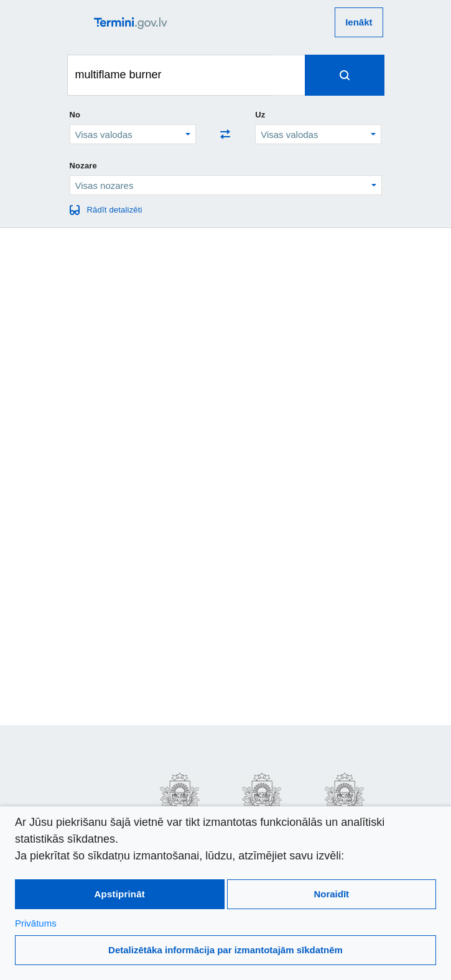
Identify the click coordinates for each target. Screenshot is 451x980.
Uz (260, 115)
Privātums (36, 923)
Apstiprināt (120, 894)
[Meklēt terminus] (170, 75)
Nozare (84, 166)
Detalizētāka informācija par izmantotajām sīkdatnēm (225, 950)
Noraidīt (331, 894)
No (75, 115)
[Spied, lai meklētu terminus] (345, 75)
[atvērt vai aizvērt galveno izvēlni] (80, 22)
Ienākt (359, 22)
